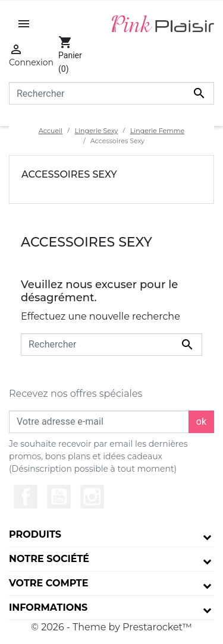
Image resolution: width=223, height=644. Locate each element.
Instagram (92, 497)
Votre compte (48, 583)
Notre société (49, 559)
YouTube (59, 497)
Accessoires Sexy (69, 174)
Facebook (26, 497)
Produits (35, 534)
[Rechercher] (111, 93)
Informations (48, 607)
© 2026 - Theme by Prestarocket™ (111, 627)
